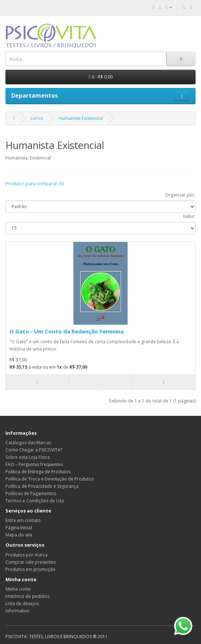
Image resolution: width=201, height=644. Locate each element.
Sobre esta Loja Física (28, 457)
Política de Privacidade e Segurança (42, 486)
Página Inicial (19, 528)
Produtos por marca (27, 555)
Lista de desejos (22, 604)
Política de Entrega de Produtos (38, 472)
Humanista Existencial (81, 118)
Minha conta (18, 589)
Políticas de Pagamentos (31, 493)
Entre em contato (23, 520)
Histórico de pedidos (27, 596)
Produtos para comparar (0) (35, 184)
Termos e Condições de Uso (35, 501)
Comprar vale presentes (31, 562)
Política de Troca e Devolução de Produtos (50, 479)
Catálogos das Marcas (28, 443)
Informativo (17, 611)
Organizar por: (180, 195)
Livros (37, 118)
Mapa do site (19, 535)
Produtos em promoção (31, 569)
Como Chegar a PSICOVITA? (34, 450)
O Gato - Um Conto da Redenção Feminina (67, 331)
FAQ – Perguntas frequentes (34, 464)
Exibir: (189, 216)
